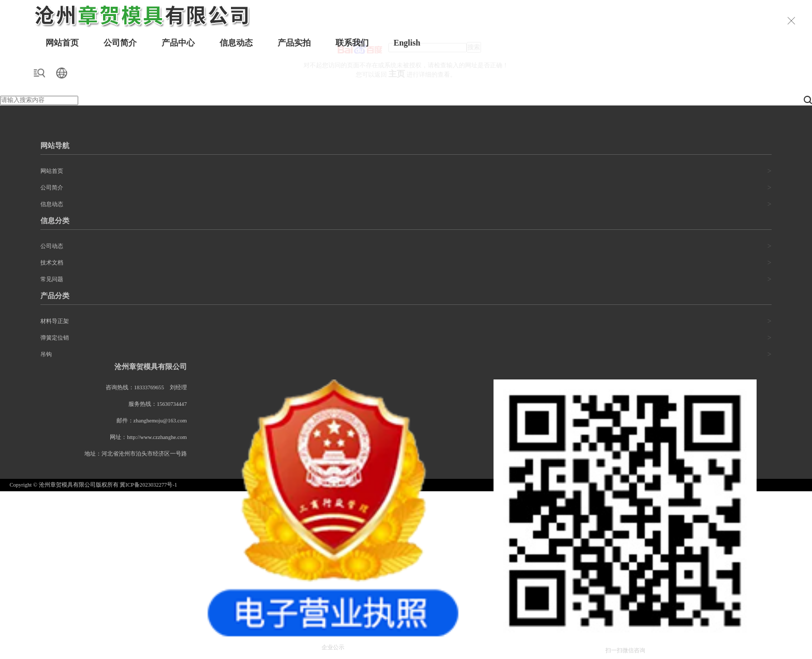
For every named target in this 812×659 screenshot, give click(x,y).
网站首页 (62, 43)
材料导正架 (55, 321)
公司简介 (120, 43)
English (407, 43)
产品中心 (178, 43)
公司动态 (52, 246)
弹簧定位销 (55, 338)
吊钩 (46, 354)
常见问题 (52, 279)
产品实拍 (294, 43)
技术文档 (52, 263)
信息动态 (236, 43)
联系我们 (352, 43)
